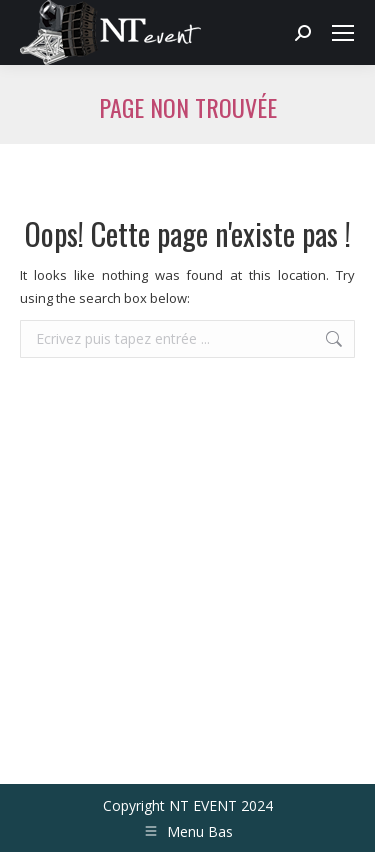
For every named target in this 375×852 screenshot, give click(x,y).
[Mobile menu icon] (343, 33)
